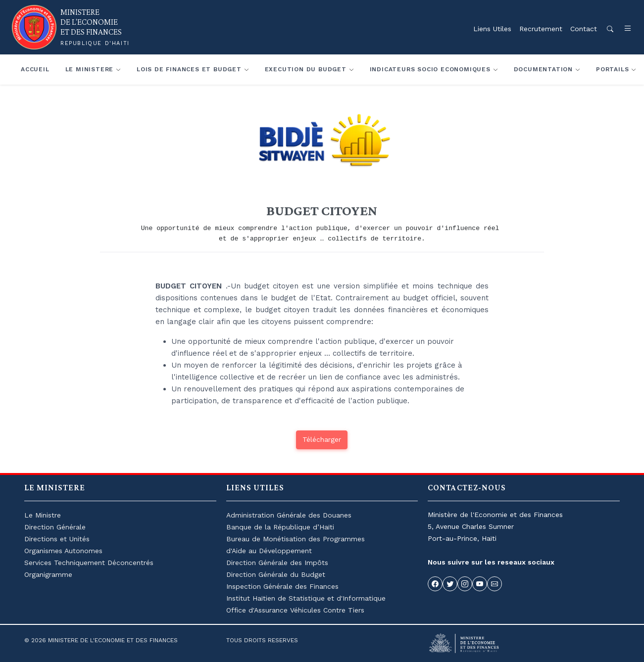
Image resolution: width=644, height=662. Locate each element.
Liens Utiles (492, 29)
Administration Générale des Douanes (289, 515)
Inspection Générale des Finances (282, 586)
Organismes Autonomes (63, 551)
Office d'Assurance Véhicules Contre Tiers (295, 610)
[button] (623, 29)
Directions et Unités (57, 539)
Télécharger (322, 439)
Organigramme (48, 574)
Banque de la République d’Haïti (280, 527)
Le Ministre (43, 515)
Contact (584, 29)
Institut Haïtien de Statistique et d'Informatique (306, 598)
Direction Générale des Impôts (277, 563)
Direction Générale (55, 527)
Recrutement (541, 29)
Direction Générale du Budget (276, 574)
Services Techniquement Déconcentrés (89, 563)
